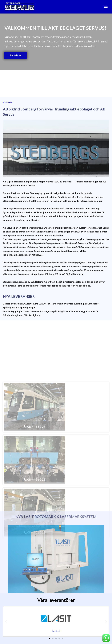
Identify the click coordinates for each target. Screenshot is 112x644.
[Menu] (106, 7)
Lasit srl (56, 631)
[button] (6, 621)
